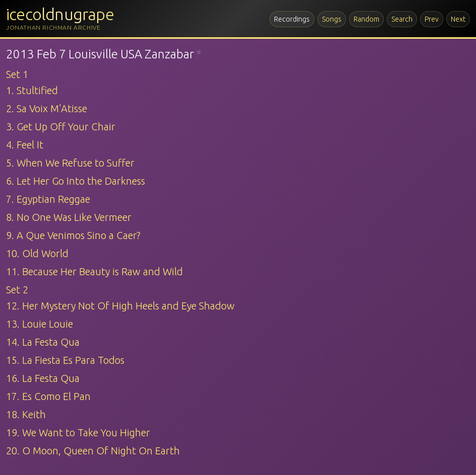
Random (366, 19)
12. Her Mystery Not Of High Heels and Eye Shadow (120, 306)
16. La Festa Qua (43, 378)
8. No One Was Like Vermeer (69, 217)
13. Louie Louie (40, 324)
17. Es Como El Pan (48, 396)
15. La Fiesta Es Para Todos (65, 360)
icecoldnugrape (60, 14)
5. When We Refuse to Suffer (70, 163)
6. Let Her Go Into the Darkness (76, 181)
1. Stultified (32, 90)
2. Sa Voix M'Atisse (47, 108)
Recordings (292, 19)
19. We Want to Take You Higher (78, 432)
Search (402, 19)
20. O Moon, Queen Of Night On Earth (93, 451)
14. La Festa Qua (43, 342)
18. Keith (26, 414)
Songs (332, 19)
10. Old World (37, 253)
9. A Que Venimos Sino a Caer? (73, 235)
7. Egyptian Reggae (48, 199)
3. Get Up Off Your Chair (61, 127)
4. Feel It (25, 145)
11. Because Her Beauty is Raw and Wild (94, 271)
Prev (432, 19)
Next (458, 19)
